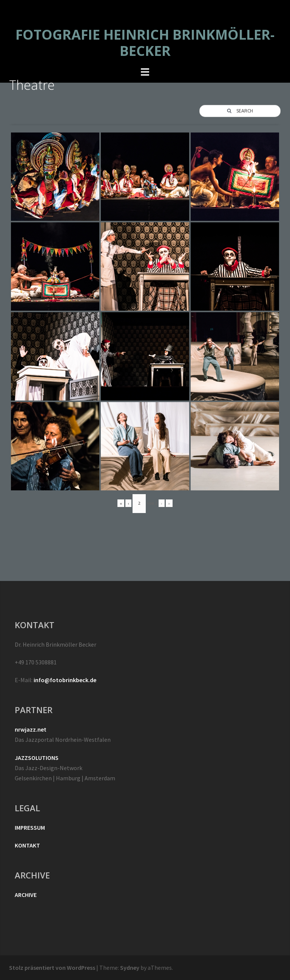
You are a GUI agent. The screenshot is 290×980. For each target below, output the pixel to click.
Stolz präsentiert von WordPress (52, 968)
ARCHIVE (26, 895)
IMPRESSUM (30, 827)
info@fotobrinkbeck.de (65, 680)
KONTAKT (27, 845)
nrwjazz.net (31, 729)
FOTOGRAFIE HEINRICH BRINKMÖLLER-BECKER (145, 43)
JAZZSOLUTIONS (37, 758)
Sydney (130, 968)
